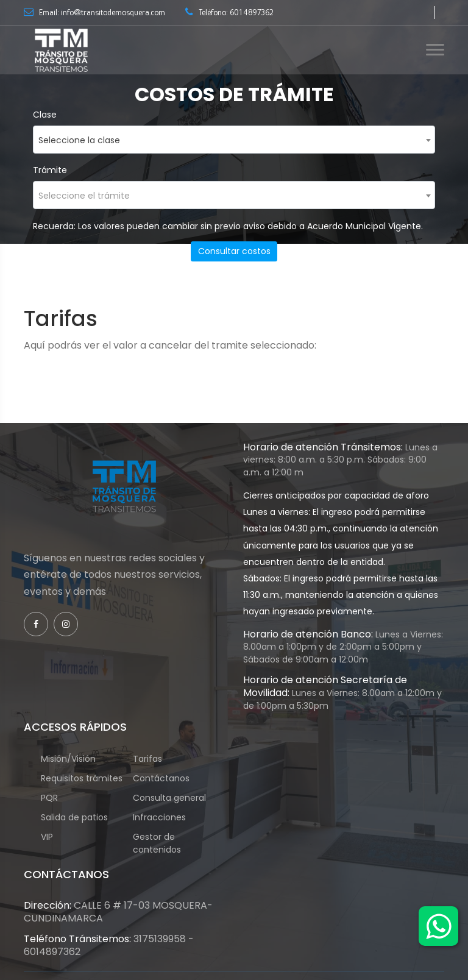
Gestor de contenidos (163, 843)
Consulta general (169, 798)
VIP (53, 837)
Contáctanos (161, 778)
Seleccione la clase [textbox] (79, 140)
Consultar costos (234, 251)
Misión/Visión (68, 759)
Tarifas (147, 759)
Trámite (50, 170)
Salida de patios (74, 817)
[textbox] (234, 196)
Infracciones (159, 817)
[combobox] (234, 140)
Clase (45, 115)
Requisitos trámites (82, 778)
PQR (55, 798)
